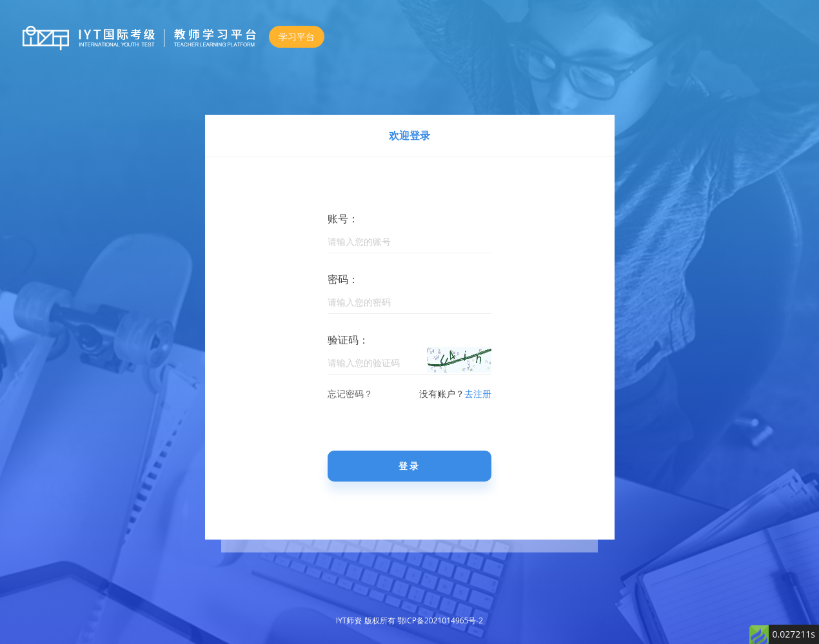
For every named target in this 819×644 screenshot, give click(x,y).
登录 (410, 466)
